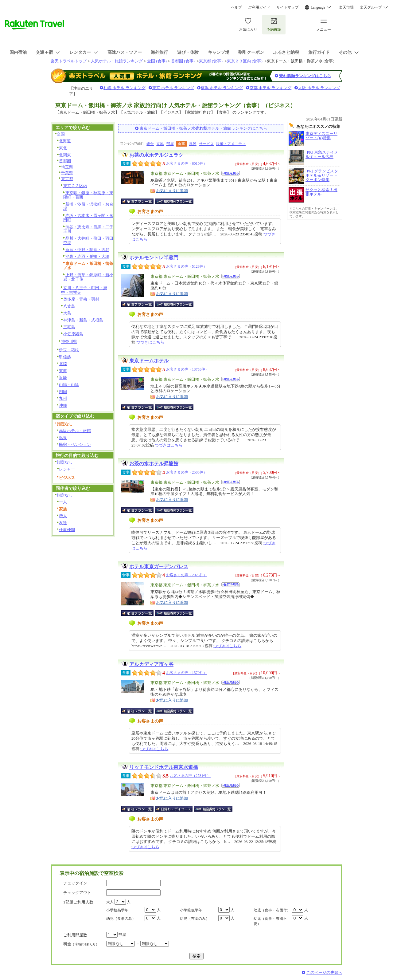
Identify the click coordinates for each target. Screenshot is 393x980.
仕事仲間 (67, 530)
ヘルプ (236, 7)
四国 (63, 392)
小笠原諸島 (73, 334)
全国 (61, 134)
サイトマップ (287, 7)
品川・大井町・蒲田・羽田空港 (88, 241)
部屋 (170, 144)
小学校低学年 (191, 910)
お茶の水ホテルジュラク (156, 155)
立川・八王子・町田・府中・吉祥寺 (84, 290)
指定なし (65, 462)
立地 (160, 144)
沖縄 (63, 405)
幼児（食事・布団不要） (270, 921)
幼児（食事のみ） (121, 919)
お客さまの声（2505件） (187, 472)
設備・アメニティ (231, 144)
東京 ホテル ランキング (173, 88)
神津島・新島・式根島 (83, 320)
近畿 (63, 378)
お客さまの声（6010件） (187, 163)
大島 (67, 313)
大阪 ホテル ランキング (319, 88)
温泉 (63, 438)
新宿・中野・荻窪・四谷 (87, 250)
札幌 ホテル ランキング (125, 88)
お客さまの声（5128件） (187, 266)
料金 (81, 944)
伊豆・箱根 (69, 350)
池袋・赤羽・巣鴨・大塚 (87, 256)
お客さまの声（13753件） (187, 369)
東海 (63, 371)
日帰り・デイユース (174, 809)
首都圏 (65, 161)
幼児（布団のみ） (195, 919)
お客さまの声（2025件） (187, 575)
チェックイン (75, 883)
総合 (150, 144)
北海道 (65, 141)
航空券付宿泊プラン (174, 201)
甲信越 (65, 357)
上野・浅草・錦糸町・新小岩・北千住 (88, 277)
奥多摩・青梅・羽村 (81, 299)
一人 (63, 502)
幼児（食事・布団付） (272, 910)
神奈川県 (69, 342)
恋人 (63, 516)
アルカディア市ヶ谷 (151, 664)
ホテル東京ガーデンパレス (159, 567)
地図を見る (231, 173)
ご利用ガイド (259, 7)
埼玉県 (67, 167)
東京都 (67, 179)
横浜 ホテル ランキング (222, 88)
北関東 (65, 155)
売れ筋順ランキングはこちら (305, 76)
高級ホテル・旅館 (75, 431)
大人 (110, 902)
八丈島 (69, 306)
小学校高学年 (117, 910)
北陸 (63, 364)
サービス (206, 144)
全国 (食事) (157, 61)
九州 (63, 398)
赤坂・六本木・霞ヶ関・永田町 (88, 218)
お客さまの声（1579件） (187, 673)
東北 (63, 148)
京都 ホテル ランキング (271, 88)
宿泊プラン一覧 (140, 201)
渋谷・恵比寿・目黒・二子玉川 (88, 229)
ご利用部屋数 (75, 935)
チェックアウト (77, 893)
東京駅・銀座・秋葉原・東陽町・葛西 (88, 195)
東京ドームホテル (149, 361)
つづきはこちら (150, 342)
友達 (63, 523)
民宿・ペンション (75, 445)
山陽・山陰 (69, 385)
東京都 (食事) (211, 61)
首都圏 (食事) (183, 61)
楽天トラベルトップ (69, 61)
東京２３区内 (75, 186)
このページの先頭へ (324, 972)
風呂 (193, 144)
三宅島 (69, 327)
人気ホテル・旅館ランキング (117, 61)
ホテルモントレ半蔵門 (154, 258)
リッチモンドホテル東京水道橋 (164, 767)
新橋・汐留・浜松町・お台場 (88, 207)
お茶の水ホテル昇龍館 (154, 464)
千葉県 (67, 173)
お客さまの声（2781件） (190, 776)
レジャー (67, 469)
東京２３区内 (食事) (245, 61)
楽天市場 (346, 7)
